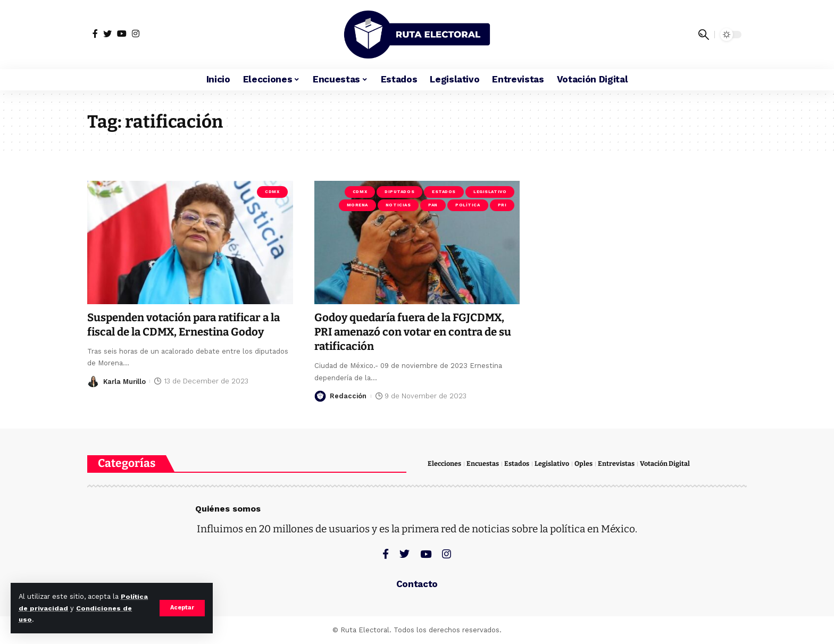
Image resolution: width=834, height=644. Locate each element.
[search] (704, 35)
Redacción (348, 396)
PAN (433, 205)
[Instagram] (136, 34)
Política (468, 205)
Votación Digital (667, 464)
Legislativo (490, 192)
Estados (444, 192)
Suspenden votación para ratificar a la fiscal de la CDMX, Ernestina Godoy (189, 325)
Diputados (399, 192)
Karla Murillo (126, 381)
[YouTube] (122, 34)
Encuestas (484, 464)
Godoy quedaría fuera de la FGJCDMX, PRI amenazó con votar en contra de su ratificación (417, 332)
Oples (585, 464)
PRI (502, 205)
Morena (357, 205)
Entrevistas (618, 464)
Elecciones (445, 464)
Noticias (398, 205)
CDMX (272, 192)
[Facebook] (95, 34)
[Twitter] (107, 34)
